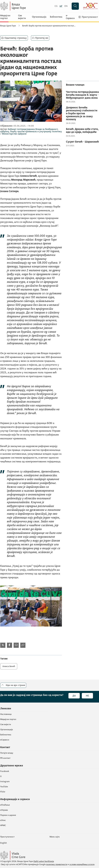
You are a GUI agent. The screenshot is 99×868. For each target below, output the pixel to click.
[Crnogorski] (56, 6)
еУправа (4, 810)
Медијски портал (5, 17)
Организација (39, 17)
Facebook (5, 771)
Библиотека (56, 17)
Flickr (3, 792)
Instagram (5, 781)
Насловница (6, 714)
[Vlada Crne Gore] (25, 6)
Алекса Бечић (9, 666)
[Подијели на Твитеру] (3, 645)
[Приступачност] (88, 17)
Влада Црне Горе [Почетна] (8, 26)
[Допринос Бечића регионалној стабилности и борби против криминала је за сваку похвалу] (82, 114)
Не (87, 696)
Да (74, 696)
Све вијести (22, 17)
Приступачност (7, 837)
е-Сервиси (70, 17)
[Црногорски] (61, 6)
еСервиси (5, 740)
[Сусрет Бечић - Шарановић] (82, 142)
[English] (66, 6)
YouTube (4, 787)
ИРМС (3, 825)
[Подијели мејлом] (16, 645)
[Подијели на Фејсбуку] (10, 645)
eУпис (3, 820)
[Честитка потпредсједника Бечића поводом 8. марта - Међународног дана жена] (82, 95)
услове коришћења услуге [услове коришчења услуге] (82, 864)
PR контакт (5, 758)
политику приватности (57, 864)
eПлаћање (5, 805)
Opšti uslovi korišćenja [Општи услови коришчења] (44, 861)
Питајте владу (7, 753)
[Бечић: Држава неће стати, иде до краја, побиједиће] (82, 131)
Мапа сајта (55, 837)
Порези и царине (8, 815)
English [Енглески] (4, 843)
